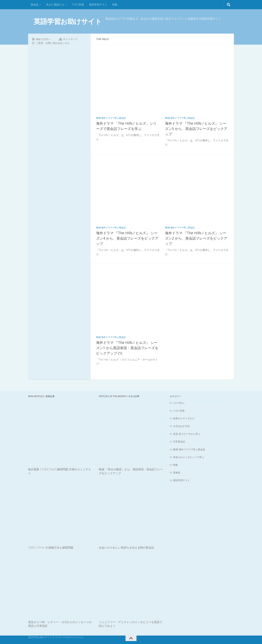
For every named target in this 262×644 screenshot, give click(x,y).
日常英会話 (179, 442)
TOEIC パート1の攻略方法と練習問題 (51, 547)
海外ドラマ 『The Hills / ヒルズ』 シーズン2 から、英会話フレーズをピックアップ (196, 238)
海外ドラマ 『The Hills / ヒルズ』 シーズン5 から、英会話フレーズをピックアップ (196, 129)
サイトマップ (70, 39)
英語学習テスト (98, 4)
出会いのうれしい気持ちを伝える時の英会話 (126, 547)
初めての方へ (43, 39)
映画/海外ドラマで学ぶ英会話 (111, 118)
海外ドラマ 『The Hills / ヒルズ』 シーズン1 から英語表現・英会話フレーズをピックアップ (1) (127, 348)
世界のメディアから (184, 418)
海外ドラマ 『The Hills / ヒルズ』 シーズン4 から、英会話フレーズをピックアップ (127, 238)
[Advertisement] (59, 107)
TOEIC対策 (78, 4)
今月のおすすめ (181, 426)
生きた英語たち (55, 4)
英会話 (35, 4)
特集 (115, 4)
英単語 (177, 473)
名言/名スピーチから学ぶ (187, 434)
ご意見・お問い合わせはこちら (53, 43)
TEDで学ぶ (179, 403)
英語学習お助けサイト (68, 21)
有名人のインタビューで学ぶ (189, 457)
